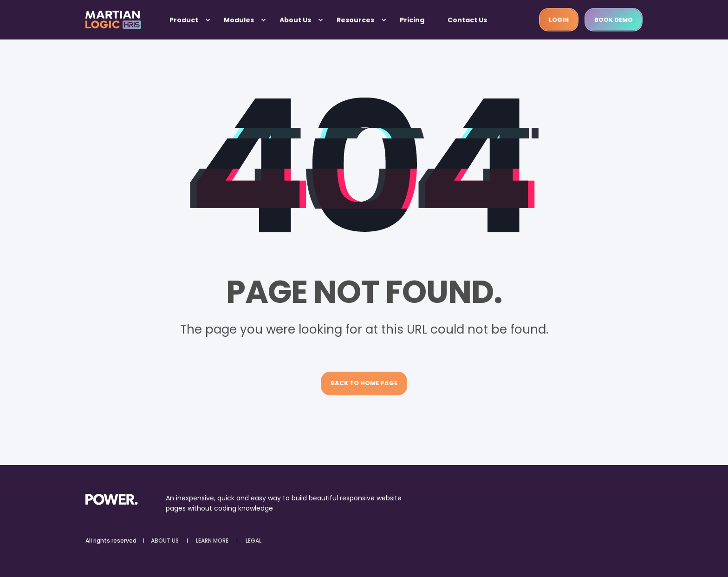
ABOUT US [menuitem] (165, 541)
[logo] (112, 499)
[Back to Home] (113, 20)
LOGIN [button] (559, 19)
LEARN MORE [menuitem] (212, 541)
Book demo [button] (614, 19)
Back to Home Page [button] (364, 383)
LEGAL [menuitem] (253, 541)
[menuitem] (208, 20)
